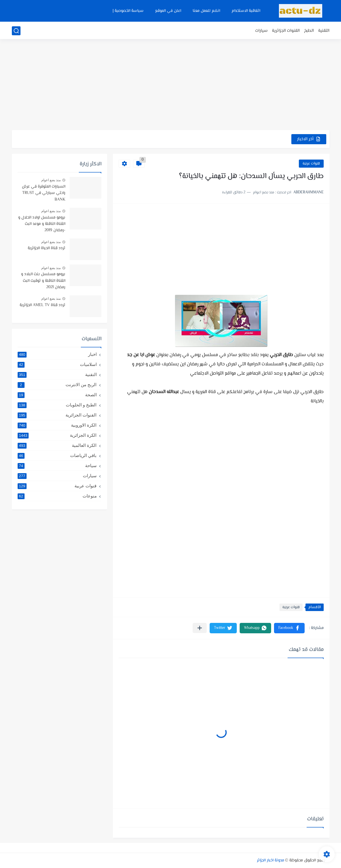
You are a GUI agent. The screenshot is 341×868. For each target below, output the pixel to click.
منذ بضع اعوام (51, 180)
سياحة (57, 466)
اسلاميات (57, 364)
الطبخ (309, 31)
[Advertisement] (171, 85)
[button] (289, 628)
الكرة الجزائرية (57, 435)
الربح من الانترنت (57, 385)
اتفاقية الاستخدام (246, 11)
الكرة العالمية (57, 445)
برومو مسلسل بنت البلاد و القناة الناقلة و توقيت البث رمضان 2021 (43, 281)
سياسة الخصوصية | (128, 11)
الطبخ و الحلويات (57, 405)
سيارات (261, 31)
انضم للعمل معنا (206, 11)
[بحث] (16, 31)
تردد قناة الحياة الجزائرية (46, 248)
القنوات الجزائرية (286, 31)
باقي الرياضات (57, 456)
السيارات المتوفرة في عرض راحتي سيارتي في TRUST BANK (44, 193)
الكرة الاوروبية (57, 425)
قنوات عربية (311, 164)
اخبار (57, 354)
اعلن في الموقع (168, 11)
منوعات (57, 496)
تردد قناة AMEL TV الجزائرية (42, 305)
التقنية (324, 31)
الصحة (57, 395)
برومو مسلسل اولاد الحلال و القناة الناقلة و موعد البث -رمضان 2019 (42, 224)
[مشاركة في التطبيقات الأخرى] (200, 628)
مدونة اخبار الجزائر (271, 860)
